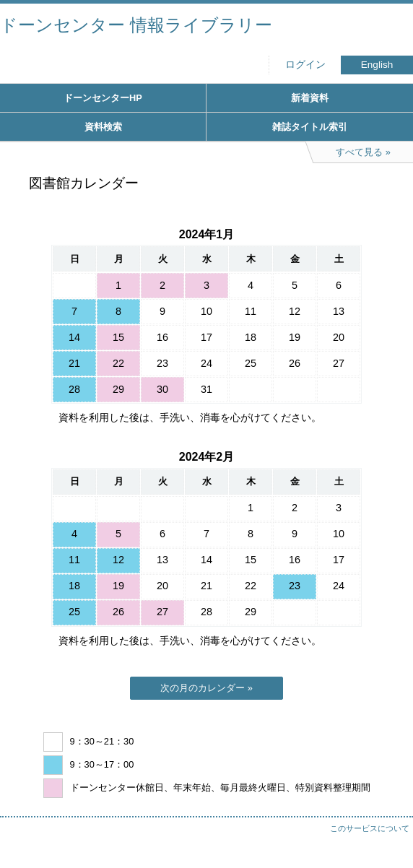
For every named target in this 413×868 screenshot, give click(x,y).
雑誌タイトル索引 (310, 127)
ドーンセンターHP (103, 98)
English (377, 65)
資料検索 (103, 127)
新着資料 (310, 98)
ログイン (305, 65)
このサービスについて (370, 828)
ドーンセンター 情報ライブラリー (136, 25)
